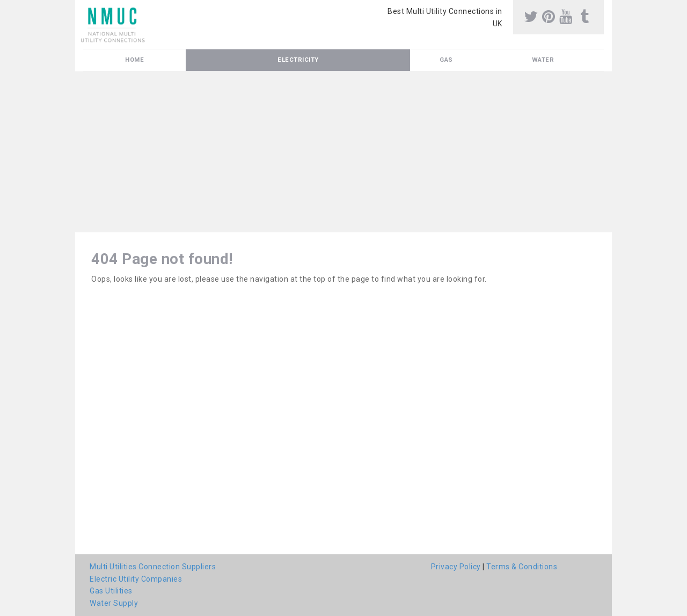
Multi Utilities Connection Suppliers (153, 567)
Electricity (298, 60)
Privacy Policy (456, 567)
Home (134, 60)
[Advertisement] (343, 152)
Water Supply (114, 603)
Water (543, 60)
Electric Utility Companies (136, 579)
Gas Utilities (111, 591)
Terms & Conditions (522, 567)
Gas (446, 60)
